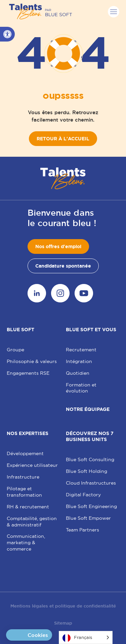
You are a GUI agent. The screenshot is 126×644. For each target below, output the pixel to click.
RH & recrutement (28, 507)
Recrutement (81, 350)
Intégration (79, 361)
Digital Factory (83, 495)
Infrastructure (23, 477)
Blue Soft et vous (91, 330)
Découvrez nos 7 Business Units (90, 436)
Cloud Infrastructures (91, 483)
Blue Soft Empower (88, 518)
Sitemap (63, 623)
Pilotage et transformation (24, 492)
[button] (7, 34)
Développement (25, 453)
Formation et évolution (81, 388)
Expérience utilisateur (32, 465)
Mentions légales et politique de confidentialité (63, 606)
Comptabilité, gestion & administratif (32, 522)
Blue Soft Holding (87, 471)
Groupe (15, 350)
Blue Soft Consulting (90, 459)
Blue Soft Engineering (91, 506)
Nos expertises (28, 433)
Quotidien (78, 373)
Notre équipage (88, 409)
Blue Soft (20, 330)
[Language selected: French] (86, 637)
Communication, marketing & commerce (26, 543)
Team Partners (82, 530)
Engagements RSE (28, 373)
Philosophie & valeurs (32, 361)
